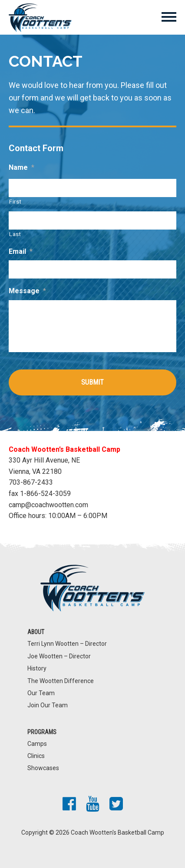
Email (21, 251)
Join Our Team (48, 705)
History (37, 668)
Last (15, 234)
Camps (37, 744)
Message (27, 291)
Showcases (43, 768)
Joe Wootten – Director (59, 656)
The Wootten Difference (61, 681)
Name (21, 167)
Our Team (41, 693)
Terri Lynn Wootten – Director (67, 644)
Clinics (36, 756)
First (15, 202)
